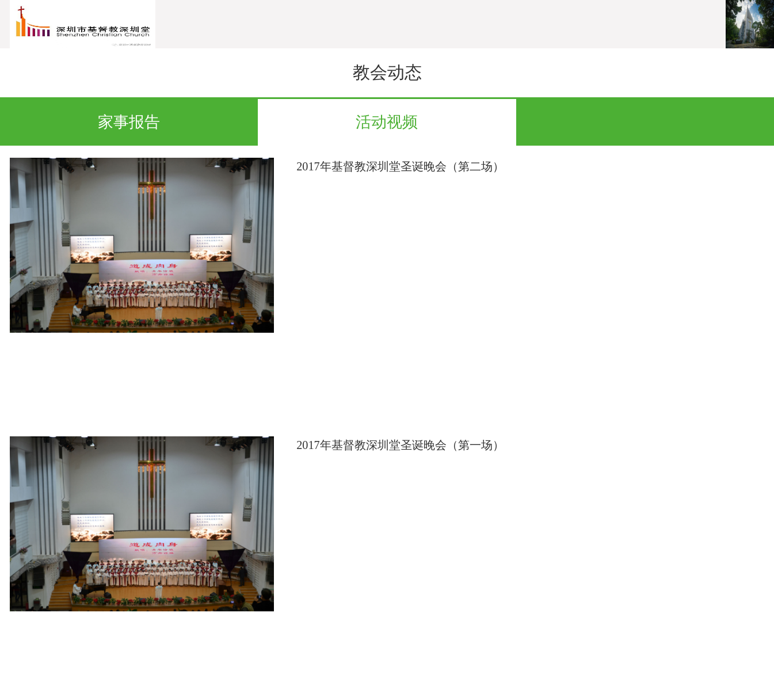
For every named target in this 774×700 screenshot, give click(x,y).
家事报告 (129, 122)
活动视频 (387, 122)
